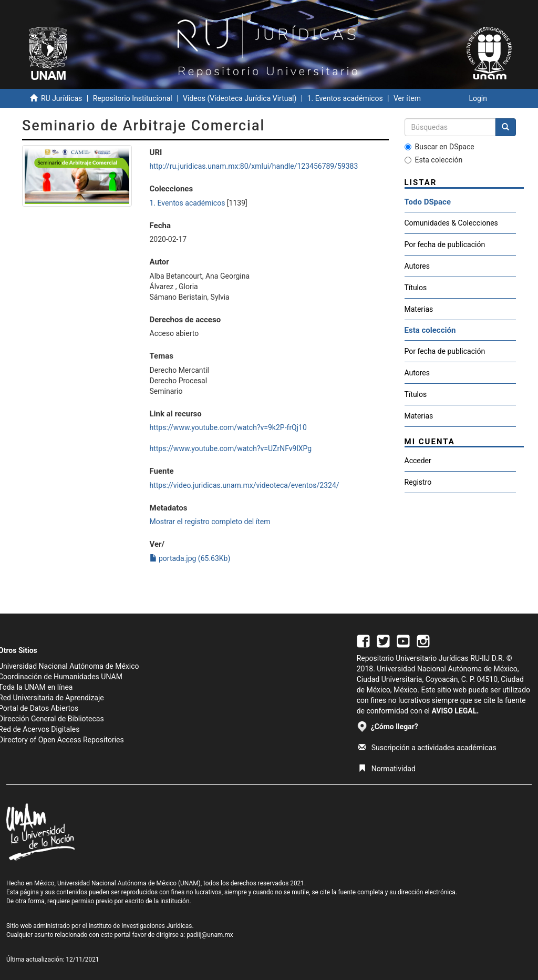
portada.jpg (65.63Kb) (190, 558)
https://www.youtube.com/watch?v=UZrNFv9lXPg (231, 448)
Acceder (418, 461)
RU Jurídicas (61, 98)
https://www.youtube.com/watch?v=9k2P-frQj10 (228, 427)
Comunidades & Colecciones (451, 223)
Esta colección (434, 160)
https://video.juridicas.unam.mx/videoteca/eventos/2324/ (245, 485)
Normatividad (387, 769)
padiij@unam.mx (210, 935)
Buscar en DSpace (439, 147)
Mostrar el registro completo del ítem (210, 522)
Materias (419, 309)
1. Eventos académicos (345, 98)
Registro (418, 482)
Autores (417, 266)
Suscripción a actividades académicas (427, 748)
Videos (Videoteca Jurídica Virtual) (240, 98)
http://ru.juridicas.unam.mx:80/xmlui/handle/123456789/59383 (254, 166)
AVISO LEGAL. (455, 711)
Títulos (416, 288)
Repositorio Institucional (133, 98)
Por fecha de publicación (445, 244)
